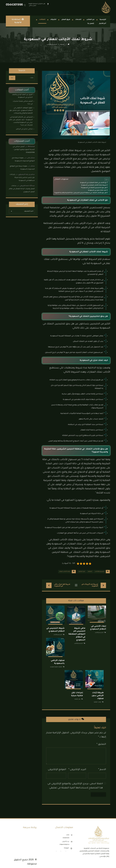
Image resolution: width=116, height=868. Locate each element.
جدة (67, 849)
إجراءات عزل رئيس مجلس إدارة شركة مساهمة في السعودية (22, 178)
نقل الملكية (82, 572)
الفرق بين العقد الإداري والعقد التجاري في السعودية (22, 96)
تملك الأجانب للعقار (65, 572)
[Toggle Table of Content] (106, 180)
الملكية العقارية (54, 665)
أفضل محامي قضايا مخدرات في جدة (23, 103)
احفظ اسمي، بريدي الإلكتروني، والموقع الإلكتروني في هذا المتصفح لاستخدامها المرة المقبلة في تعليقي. (75, 783)
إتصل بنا (33, 849)
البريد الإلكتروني (77, 767)
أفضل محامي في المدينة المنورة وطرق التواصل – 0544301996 (24, 150)
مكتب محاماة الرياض (30, 841)
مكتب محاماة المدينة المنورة (28, 846)
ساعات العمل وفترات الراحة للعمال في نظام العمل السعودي (22, 189)
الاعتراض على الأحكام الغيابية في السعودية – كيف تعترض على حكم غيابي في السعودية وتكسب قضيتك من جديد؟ (21, 121)
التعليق (101, 742)
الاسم (102, 767)
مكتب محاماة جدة (31, 843)
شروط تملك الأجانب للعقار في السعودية (94, 185)
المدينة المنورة (52, 849)
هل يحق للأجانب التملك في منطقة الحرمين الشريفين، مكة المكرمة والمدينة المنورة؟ (80, 193)
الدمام (58, 849)
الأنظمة (33, 833)
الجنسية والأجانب (99, 572)
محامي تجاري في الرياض (24, 129)
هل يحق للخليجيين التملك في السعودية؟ (94, 188)
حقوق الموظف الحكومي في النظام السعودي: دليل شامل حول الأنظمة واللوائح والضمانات (21, 111)
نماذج (34, 835)
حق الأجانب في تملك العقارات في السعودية (93, 183)
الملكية (90, 572)
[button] (108, 860)
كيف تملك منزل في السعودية (97, 190)
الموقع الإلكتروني (57, 767)
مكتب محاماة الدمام (30, 838)
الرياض (63, 849)
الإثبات (100, 700)
